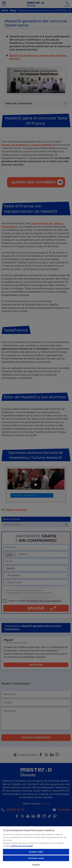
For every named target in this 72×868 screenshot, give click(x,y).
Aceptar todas (36, 852)
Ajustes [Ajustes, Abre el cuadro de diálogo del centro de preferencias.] (36, 864)
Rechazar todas (36, 858)
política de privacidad (22, 846)
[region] (36, 847)
